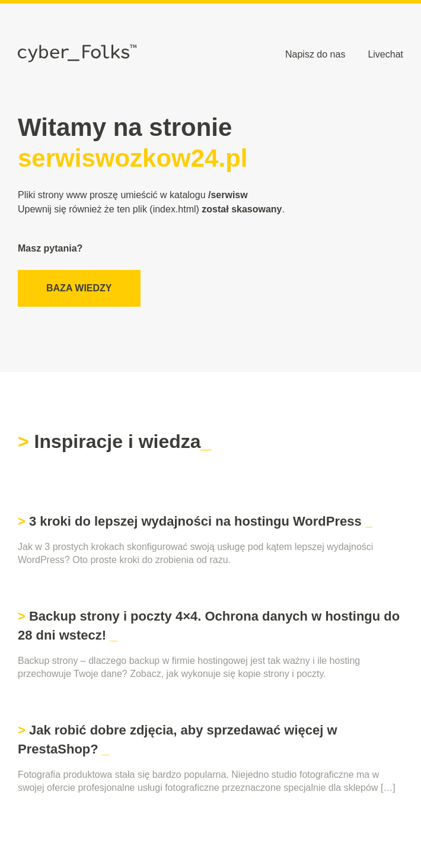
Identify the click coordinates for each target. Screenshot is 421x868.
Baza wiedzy (79, 288)
